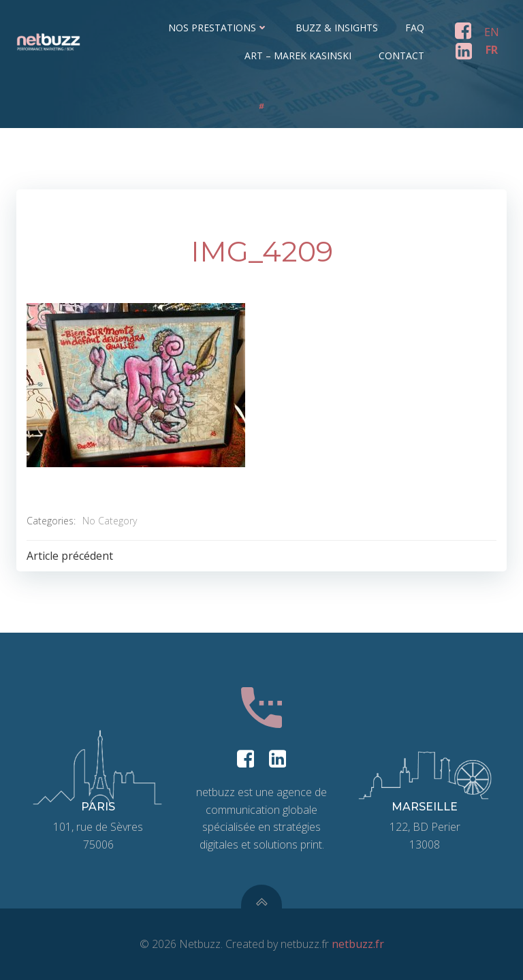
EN (492, 32)
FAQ (415, 28)
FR (492, 50)
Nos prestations (218, 28)
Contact (401, 56)
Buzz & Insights (337, 28)
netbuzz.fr (358, 944)
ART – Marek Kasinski (298, 56)
